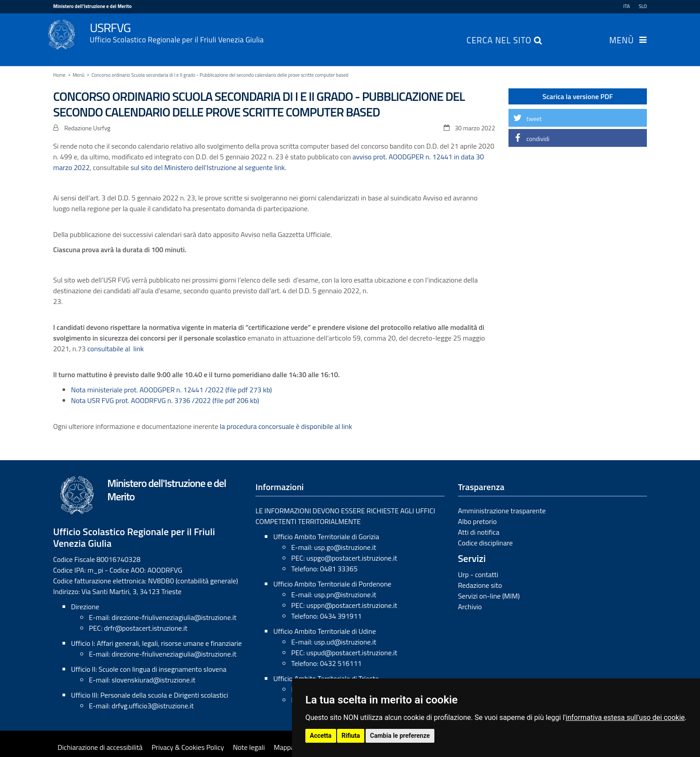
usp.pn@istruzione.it (345, 595)
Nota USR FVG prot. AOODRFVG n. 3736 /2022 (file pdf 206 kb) (165, 400)
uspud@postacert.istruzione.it (352, 653)
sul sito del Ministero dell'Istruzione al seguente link (207, 167)
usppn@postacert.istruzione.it (352, 605)
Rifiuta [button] (351, 736)
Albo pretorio (477, 521)
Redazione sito (480, 585)
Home (59, 75)
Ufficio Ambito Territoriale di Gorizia (326, 537)
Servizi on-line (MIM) (489, 596)
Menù (622, 41)
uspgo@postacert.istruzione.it (352, 558)
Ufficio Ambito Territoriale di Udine (325, 631)
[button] (578, 118)
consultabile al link (115, 349)
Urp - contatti (478, 574)
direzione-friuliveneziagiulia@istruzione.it (174, 617)
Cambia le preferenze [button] (400, 736)
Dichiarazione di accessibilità (100, 747)
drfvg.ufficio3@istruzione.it (153, 706)
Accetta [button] (321, 736)
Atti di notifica (479, 532)
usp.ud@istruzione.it (345, 642)
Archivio (470, 607)
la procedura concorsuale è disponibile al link (286, 426)
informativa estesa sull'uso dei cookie (625, 717)
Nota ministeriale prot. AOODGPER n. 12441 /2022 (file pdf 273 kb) (171, 390)
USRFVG (368, 32)
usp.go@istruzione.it (345, 547)
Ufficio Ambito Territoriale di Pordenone (332, 584)
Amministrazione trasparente (502, 511)
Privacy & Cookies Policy (187, 747)
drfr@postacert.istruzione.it (146, 628)
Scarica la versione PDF (578, 96)
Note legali (249, 747)
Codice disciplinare (485, 543)
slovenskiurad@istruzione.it (154, 680)
